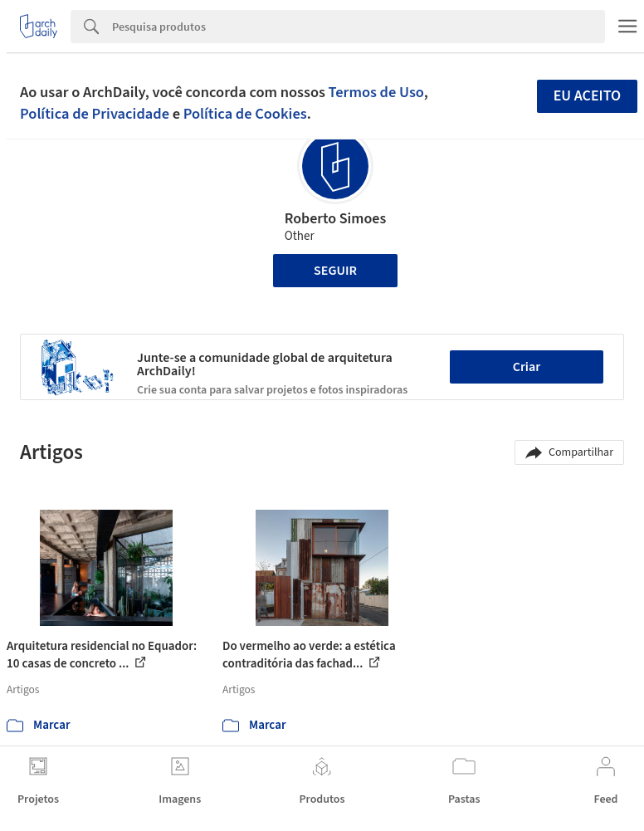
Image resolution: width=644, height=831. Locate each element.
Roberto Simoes (336, 219)
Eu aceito (588, 96)
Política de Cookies (245, 114)
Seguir (335, 271)
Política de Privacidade (95, 114)
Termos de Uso (376, 92)
